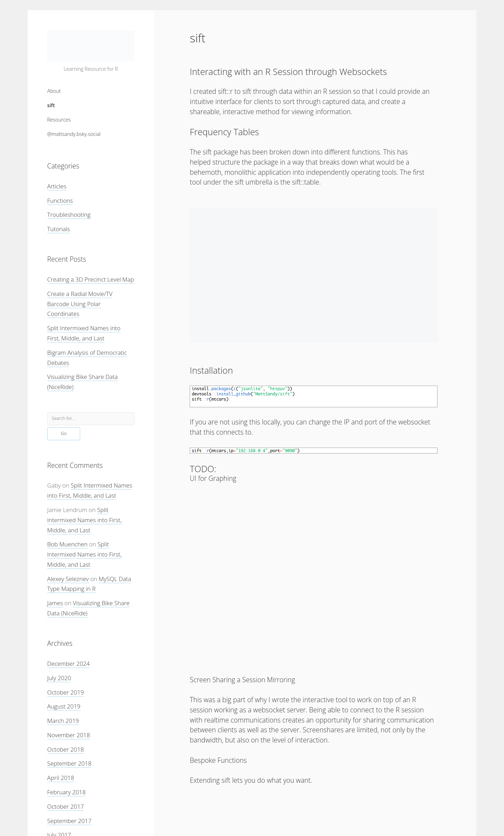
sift (51, 105)
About (54, 91)
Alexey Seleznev (68, 579)
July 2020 (59, 678)
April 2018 (61, 778)
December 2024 (69, 664)
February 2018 (66, 792)
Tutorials (59, 229)
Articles (57, 186)
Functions (60, 201)
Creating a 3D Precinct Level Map (91, 279)
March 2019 (63, 721)
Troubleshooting (69, 215)
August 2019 (64, 706)
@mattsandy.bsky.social (74, 134)
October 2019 (66, 692)
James (55, 603)
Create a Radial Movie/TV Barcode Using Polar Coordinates (80, 304)
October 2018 (66, 749)
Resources (59, 120)
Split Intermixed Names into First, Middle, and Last (85, 520)
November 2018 (69, 735)
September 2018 (69, 763)
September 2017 (69, 821)
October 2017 (66, 806)
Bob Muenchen (67, 544)
